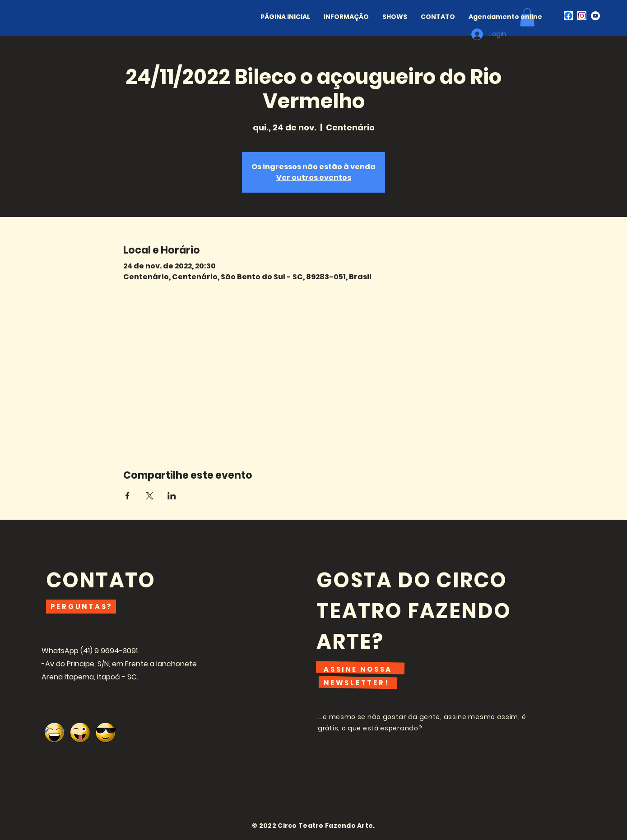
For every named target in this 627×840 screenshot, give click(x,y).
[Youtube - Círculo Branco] (595, 16)
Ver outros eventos (314, 178)
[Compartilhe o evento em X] (150, 496)
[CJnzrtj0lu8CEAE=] (568, 16)
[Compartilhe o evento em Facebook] (128, 496)
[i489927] (582, 16)
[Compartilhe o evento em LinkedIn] (172, 496)
